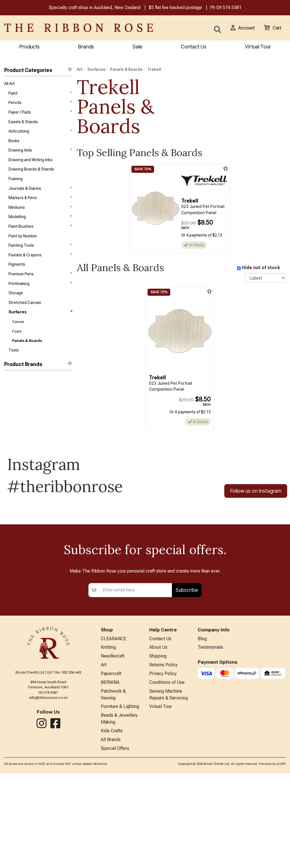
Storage (16, 307)
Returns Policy (163, 754)
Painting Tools (40, 256)
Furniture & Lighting (120, 798)
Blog (202, 726)
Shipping (158, 744)
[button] (239, 28)
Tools (14, 368)
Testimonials (210, 735)
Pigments (17, 277)
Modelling (40, 226)
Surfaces (40, 327)
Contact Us (194, 47)
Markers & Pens (40, 206)
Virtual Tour (258, 47)
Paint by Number (23, 247)
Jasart (10, 418)
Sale (137, 47)
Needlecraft (113, 744)
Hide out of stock (261, 268)
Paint (40, 95)
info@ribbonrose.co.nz (48, 784)
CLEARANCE (114, 726)
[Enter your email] (136, 677)
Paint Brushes (40, 236)
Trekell (11, 427)
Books (14, 145)
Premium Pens (40, 287)
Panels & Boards (27, 358)
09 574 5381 (229, 8)
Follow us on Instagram (256, 507)
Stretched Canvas (25, 317)
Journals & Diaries (40, 196)
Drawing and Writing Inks (30, 166)
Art (80, 70)
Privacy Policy (163, 763)
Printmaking (40, 297)
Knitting (108, 735)
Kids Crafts (112, 824)
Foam (17, 348)
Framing (16, 186)
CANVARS (13, 397)
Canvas (18, 338)
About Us (158, 735)
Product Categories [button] (38, 71)
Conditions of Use (167, 772)
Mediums (40, 216)
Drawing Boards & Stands (31, 176)
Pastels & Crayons (40, 267)
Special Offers (115, 843)
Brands (86, 47)
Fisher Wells (15, 407)
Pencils (40, 105)
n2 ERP (281, 859)
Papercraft (111, 763)
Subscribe (187, 677)
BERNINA (110, 772)
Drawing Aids (40, 155)
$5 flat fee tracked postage (175, 8)
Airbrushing (40, 135)
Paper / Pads (40, 115)
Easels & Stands (23, 125)
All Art (9, 85)
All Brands (111, 834)
